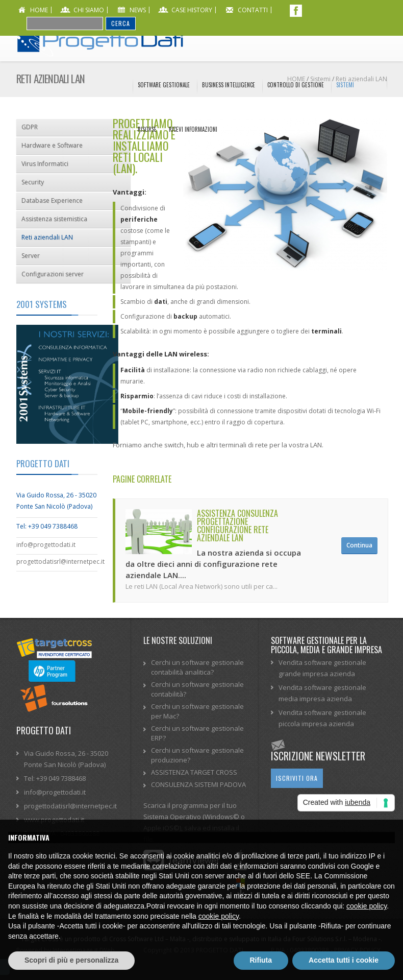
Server (31, 256)
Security (33, 182)
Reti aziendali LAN (47, 237)
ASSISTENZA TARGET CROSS (194, 772)
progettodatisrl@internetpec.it (57, 562)
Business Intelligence (229, 85)
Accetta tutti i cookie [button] (344, 960)
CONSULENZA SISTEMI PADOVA (198, 784)
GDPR (30, 127)
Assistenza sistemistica (54, 219)
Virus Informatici (45, 164)
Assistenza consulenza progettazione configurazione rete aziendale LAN (237, 525)
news (138, 10)
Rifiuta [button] (261, 960)
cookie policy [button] (367, 906)
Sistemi (345, 85)
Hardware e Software (52, 145)
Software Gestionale (164, 85)
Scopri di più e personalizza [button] (71, 960)
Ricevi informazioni (193, 129)
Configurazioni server (53, 274)
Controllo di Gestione (296, 85)
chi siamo (89, 10)
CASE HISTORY (192, 10)
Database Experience (52, 200)
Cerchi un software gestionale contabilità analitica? (197, 667)
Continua (359, 545)
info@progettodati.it (46, 545)
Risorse (147, 129)
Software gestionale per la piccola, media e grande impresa (326, 645)
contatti (253, 10)
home (39, 10)
